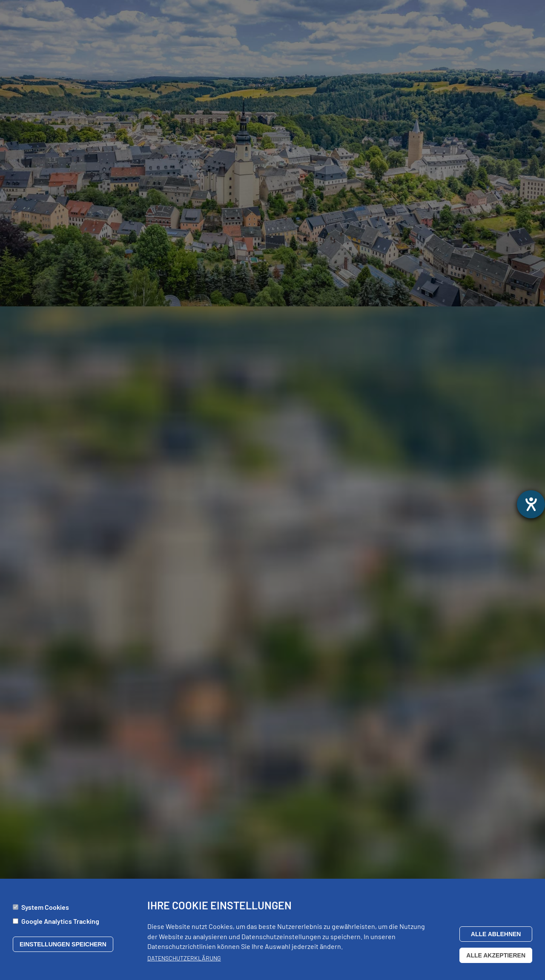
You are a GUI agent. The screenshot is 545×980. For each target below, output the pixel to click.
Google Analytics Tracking (60, 924)
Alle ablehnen (496, 937)
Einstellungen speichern (63, 947)
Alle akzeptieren (496, 958)
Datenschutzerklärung (184, 961)
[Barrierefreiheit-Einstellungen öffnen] (531, 504)
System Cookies (45, 910)
